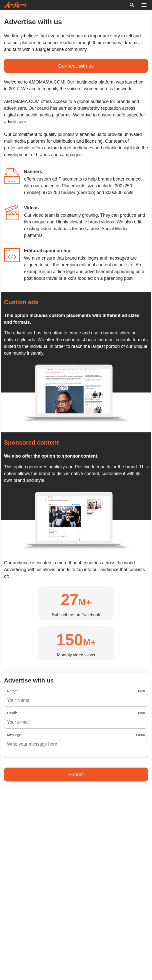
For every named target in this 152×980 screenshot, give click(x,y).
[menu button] (144, 5)
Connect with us (76, 66)
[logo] (15, 5)
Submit (76, 775)
